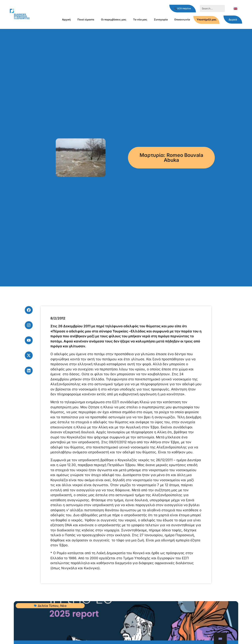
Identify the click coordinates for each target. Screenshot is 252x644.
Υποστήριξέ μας (207, 19)
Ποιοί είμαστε (86, 19)
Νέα (63, 606)
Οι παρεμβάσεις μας (114, 19)
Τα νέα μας (140, 19)
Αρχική (66, 19)
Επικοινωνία (182, 19)
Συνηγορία (161, 19)
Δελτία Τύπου (48, 606)
